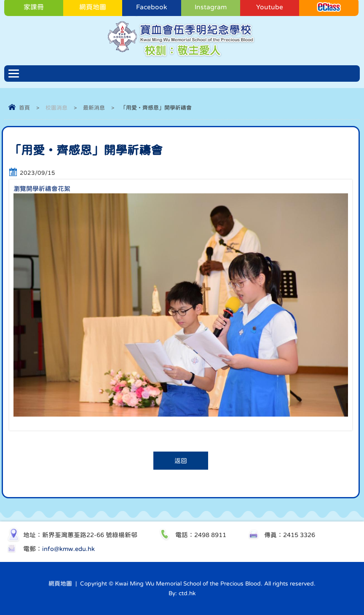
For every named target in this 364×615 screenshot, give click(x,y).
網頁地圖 (60, 583)
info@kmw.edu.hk (68, 549)
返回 (181, 461)
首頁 (24, 108)
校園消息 (56, 108)
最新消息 (94, 108)
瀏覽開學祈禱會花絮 (42, 189)
